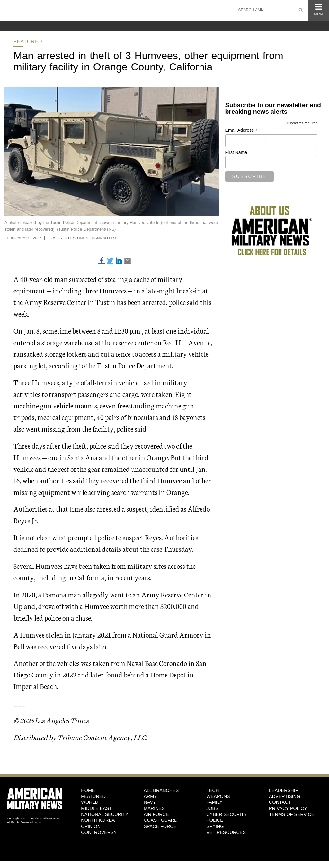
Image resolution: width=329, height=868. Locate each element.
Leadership (284, 790)
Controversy (99, 832)
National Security (105, 814)
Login (37, 822)
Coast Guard (160, 820)
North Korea (98, 820)
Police (215, 820)
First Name (236, 152)
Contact (280, 802)
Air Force (156, 814)
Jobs (212, 808)
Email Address (242, 130)
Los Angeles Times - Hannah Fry (83, 238)
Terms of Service (292, 814)
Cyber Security (227, 814)
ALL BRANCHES (161, 790)
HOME (88, 790)
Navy (150, 802)
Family (214, 802)
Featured (28, 42)
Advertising (285, 796)
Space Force (160, 826)
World (90, 802)
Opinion (91, 826)
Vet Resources (226, 832)
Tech (213, 790)
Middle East (96, 808)
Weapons (218, 796)
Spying (215, 826)
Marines (154, 808)
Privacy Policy (288, 808)
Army (150, 796)
